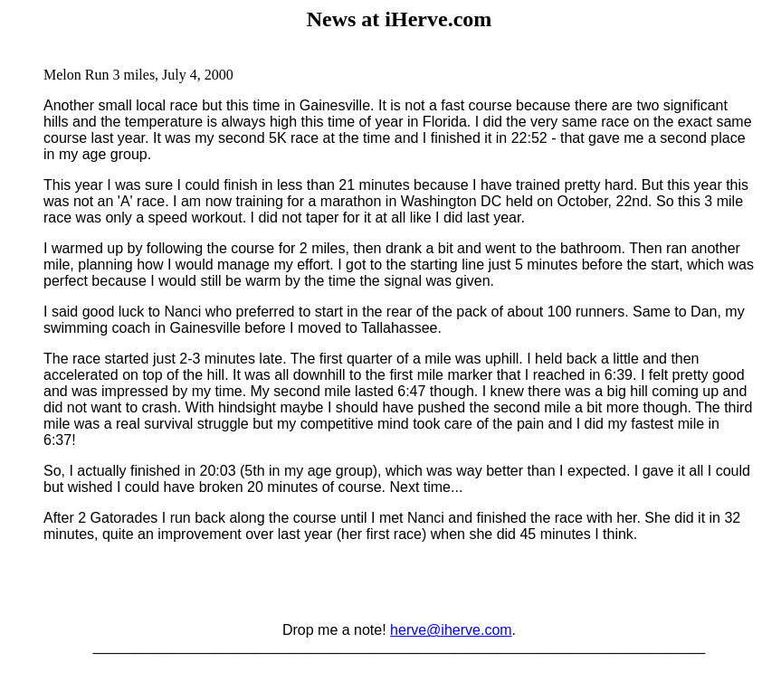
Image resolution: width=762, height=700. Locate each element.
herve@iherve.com (451, 630)
